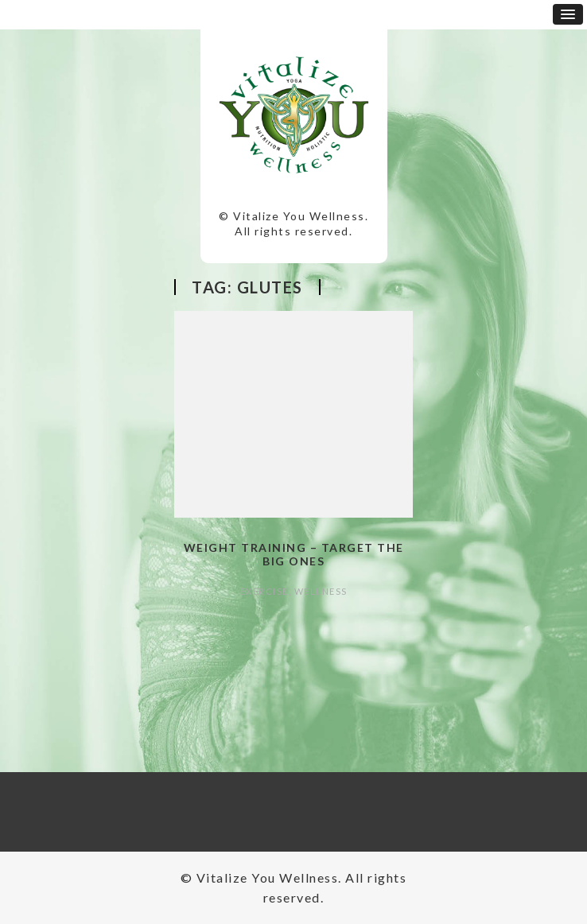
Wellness (321, 591)
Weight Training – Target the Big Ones (294, 554)
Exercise (264, 591)
